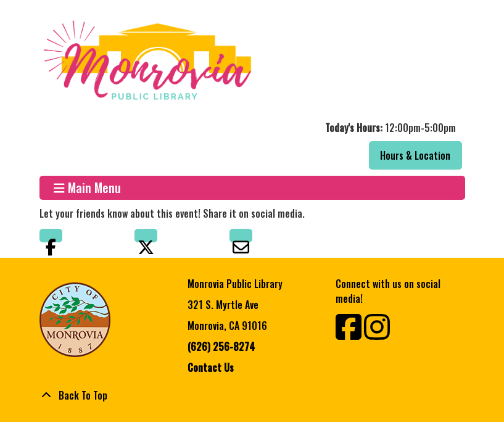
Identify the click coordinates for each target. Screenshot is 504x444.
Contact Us (211, 368)
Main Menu (87, 188)
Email (241, 236)
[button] (251, 128)
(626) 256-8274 (221, 347)
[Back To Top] (252, 395)
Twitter (146, 236)
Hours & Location (415, 155)
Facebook (51, 236)
